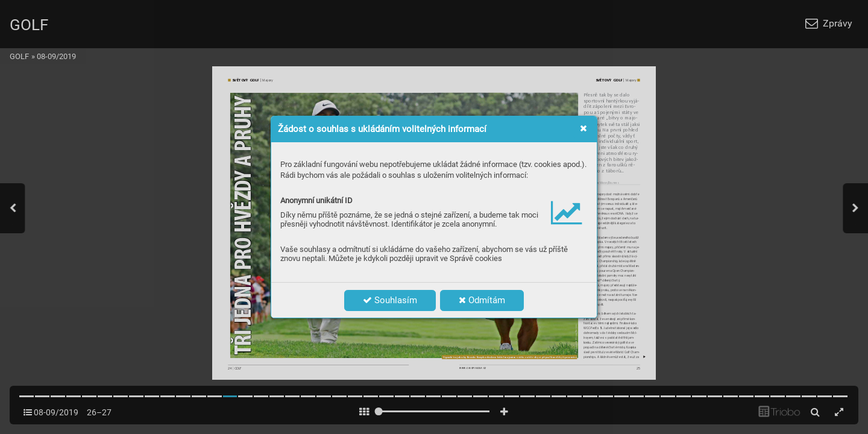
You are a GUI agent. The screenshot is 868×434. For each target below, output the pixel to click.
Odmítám (482, 300)
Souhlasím (390, 300)
